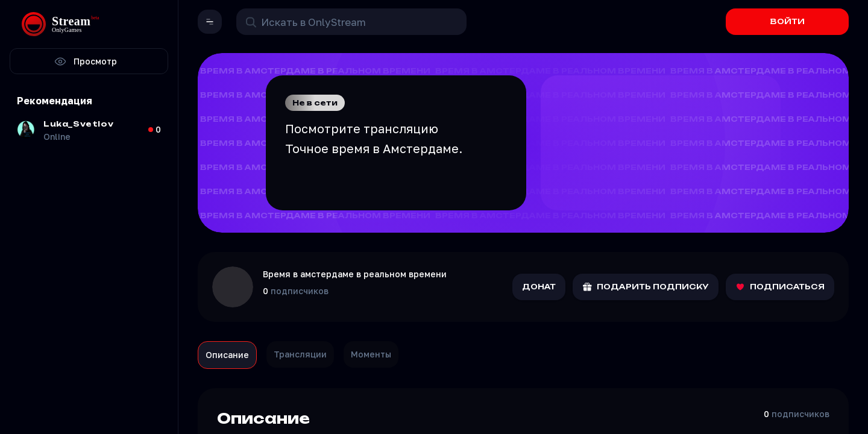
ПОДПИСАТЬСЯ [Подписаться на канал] (780, 287)
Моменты (371, 354)
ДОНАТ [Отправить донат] (539, 287)
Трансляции (300, 354)
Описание (227, 355)
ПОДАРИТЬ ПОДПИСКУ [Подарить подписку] (646, 287)
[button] (210, 22)
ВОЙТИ (788, 21)
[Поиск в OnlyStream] (351, 22)
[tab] (227, 355)
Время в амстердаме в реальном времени (355, 274)
